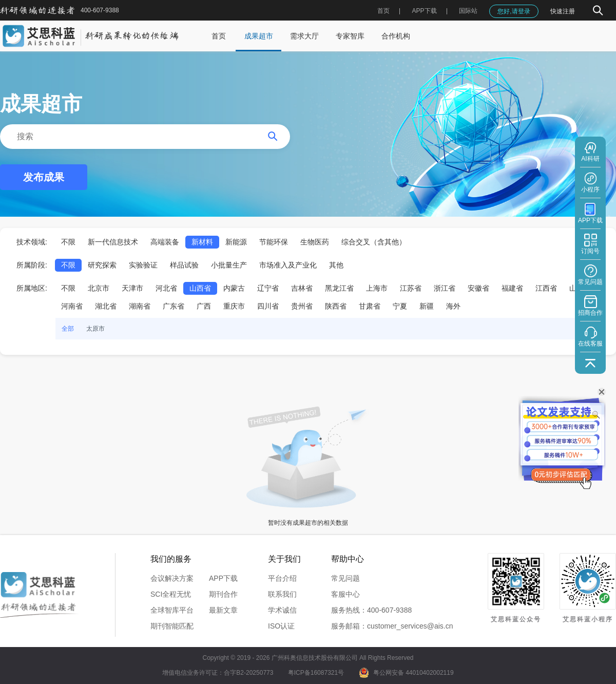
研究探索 (102, 265)
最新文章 (223, 610)
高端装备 (165, 242)
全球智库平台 (172, 610)
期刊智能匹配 (172, 626)
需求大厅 (304, 36)
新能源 (236, 242)
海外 (453, 306)
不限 (68, 242)
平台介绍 (282, 578)
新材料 (202, 242)
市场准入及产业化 (288, 265)
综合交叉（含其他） (374, 242)
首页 (383, 11)
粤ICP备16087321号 (316, 673)
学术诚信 (282, 610)
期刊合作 (223, 594)
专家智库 (350, 36)
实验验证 (143, 265)
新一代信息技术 (113, 242)
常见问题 (345, 578)
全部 (68, 329)
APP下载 (223, 578)
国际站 (468, 11)
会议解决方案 (172, 578)
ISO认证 (281, 626)
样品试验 (184, 265)
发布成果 (44, 177)
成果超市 (259, 36)
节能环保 (274, 242)
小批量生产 (229, 265)
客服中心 (345, 594)
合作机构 (396, 36)
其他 (336, 265)
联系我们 (282, 594)
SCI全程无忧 (171, 594)
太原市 (95, 329)
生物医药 (315, 242)
